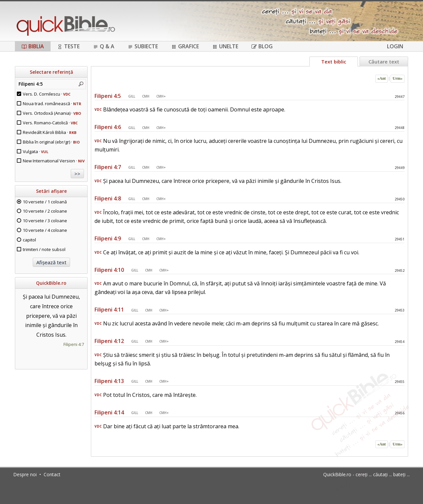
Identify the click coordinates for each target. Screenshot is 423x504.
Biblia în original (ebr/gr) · (51, 142)
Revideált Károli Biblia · (50, 132)
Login (395, 46)
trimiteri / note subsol (44, 249)
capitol (29, 240)
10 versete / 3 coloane (45, 221)
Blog (262, 46)
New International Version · (54, 161)
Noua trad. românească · (52, 104)
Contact (52, 474)
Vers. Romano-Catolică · (50, 123)
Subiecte (143, 46)
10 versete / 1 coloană (45, 202)
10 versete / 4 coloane (45, 230)
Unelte (225, 46)
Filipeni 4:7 (74, 344)
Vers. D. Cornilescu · (47, 94)
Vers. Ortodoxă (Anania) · (52, 113)
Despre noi (25, 474)
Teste (68, 46)
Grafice (185, 46)
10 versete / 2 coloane (45, 211)
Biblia (33, 46)
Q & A (104, 46)
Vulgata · (36, 151)
